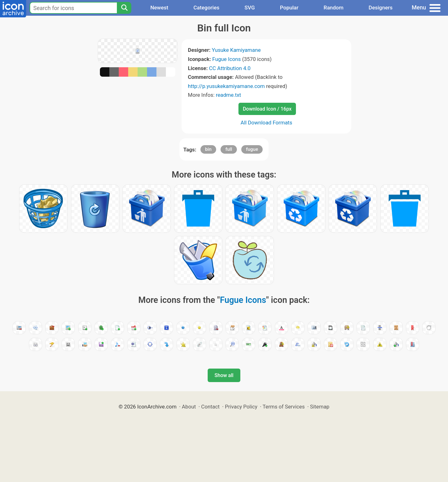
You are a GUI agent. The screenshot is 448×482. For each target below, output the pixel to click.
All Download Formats (267, 123)
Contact (210, 407)
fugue (252, 149)
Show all (224, 375)
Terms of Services (284, 407)
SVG (250, 8)
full (229, 149)
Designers (380, 8)
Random (333, 8)
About (189, 407)
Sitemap (320, 407)
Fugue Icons (227, 59)
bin (208, 149)
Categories (207, 8)
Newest (159, 8)
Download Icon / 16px (267, 109)
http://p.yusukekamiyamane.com (226, 86)
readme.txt (228, 95)
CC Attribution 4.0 (230, 68)
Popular (289, 8)
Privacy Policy (241, 407)
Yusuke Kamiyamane (236, 50)
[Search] (124, 8)
